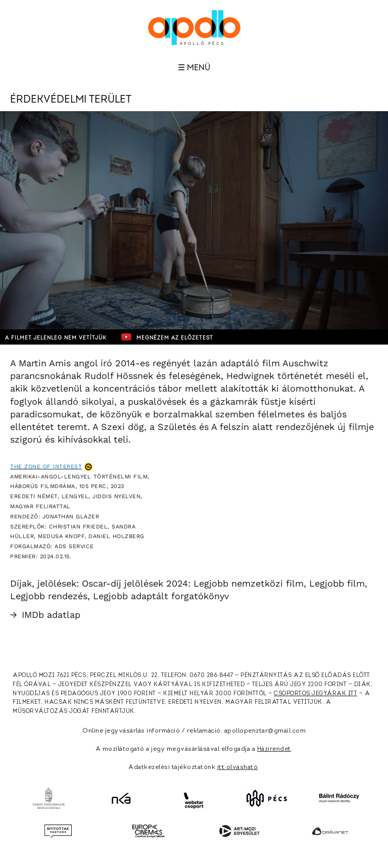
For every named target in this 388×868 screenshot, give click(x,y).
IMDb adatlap (45, 615)
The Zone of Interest (46, 467)
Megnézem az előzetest (167, 337)
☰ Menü (194, 68)
